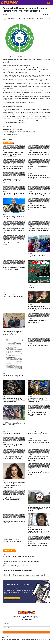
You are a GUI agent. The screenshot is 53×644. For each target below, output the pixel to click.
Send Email (8, 128)
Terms (16, 618)
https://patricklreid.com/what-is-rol (26, 102)
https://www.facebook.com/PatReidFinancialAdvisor (14, 122)
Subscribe (27, 632)
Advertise (30, 618)
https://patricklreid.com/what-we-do (22, 65)
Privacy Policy (23, 618)
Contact (36, 618)
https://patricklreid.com (12, 134)
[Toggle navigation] (49, 3)
